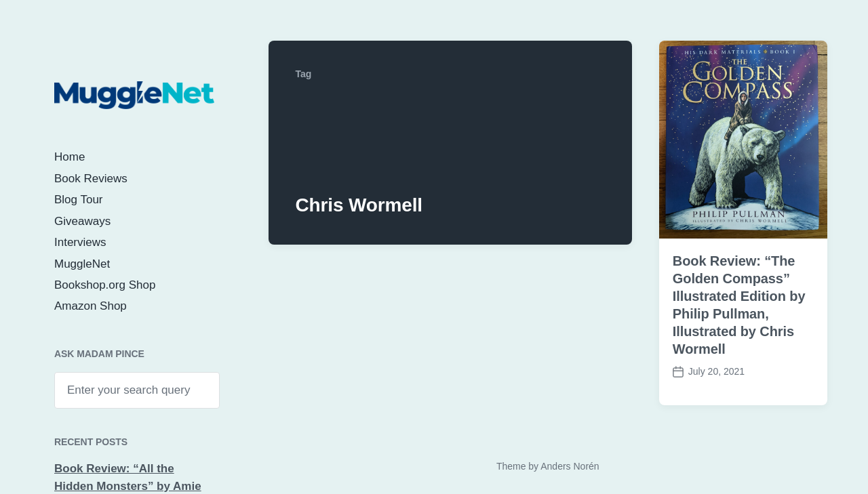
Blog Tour (79, 200)
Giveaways (82, 221)
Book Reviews (91, 179)
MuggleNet (82, 264)
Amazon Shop (91, 306)
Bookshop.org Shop (105, 285)
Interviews (80, 242)
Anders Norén (570, 466)
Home (70, 157)
